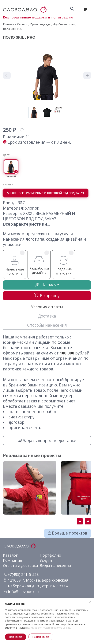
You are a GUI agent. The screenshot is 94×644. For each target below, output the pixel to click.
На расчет (47, 285)
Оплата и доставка (21, 565)
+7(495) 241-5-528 (21, 574)
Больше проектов (68, 533)
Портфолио (50, 555)
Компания (13, 560)
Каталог (10, 555)
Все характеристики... (27, 224)
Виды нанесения (55, 565)
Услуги (46, 560)
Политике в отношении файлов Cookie (48, 628)
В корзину (47, 296)
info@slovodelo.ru (24, 592)
